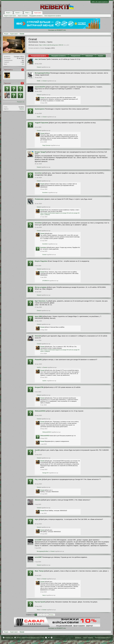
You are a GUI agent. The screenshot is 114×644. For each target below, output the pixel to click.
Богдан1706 (39, 387)
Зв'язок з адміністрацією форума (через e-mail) (30, 638)
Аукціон (101, 56)
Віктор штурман (41, 287)
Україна (22, 109)
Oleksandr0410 (40, 411)
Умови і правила (88, 638)
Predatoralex (39, 199)
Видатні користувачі (10, 16)
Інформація (89, 56)
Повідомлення (76, 56)
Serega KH (45, 473)
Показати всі (21, 102)
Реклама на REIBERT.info (57, 30)
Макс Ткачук (39, 571)
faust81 (37, 450)
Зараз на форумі (23, 16)
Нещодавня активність (36, 16)
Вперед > (52, 615)
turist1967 (38, 540)
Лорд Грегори (46, 145)
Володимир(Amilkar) (42, 73)
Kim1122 (38, 336)
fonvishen (38, 173)
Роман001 (38, 360)
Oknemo (38, 500)
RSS (52, 638)
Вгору (49, 638)
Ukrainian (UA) (9, 638)
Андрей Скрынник (42, 123)
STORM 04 (46, 281)
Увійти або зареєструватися (100, 2)
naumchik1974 (40, 87)
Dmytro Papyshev (41, 261)
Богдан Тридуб (40, 152)
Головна (46, 638)
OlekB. (39, 81)
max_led (38, 59)
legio (37, 519)
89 (22, 83)
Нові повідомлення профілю (53, 16)
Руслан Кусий (40, 602)
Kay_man (38, 479)
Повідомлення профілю (39, 56)
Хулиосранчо (40, 109)
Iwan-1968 (38, 316)
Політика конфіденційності (103, 638)
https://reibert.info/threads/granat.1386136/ (51, 45)
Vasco (39, 579)
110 (23, 64)
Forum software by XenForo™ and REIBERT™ (87, 641)
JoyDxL (39, 367)
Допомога (78, 638)
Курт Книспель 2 (41, 301)
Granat (39, 67)
